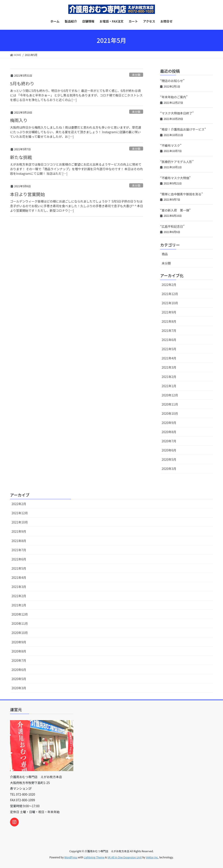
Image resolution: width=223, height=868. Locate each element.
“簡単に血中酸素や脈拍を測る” (181, 194)
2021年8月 (169, 321)
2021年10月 (170, 303)
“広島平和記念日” (172, 226)
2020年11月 (170, 404)
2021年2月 (169, 377)
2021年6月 (169, 340)
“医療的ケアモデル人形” (177, 162)
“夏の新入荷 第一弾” (175, 210)
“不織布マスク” (171, 145)
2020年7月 (169, 441)
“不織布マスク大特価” (175, 178)
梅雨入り (19, 120)
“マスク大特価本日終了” (177, 113)
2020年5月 (169, 459)
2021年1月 (169, 386)
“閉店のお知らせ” (172, 81)
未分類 (136, 75)
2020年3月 (169, 469)
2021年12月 (170, 294)
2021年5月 (169, 349)
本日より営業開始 (27, 194)
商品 (165, 254)
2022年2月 (169, 285)
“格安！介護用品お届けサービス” (183, 129)
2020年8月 (169, 432)
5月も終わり (22, 83)
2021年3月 (169, 367)
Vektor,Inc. (152, 857)
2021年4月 (169, 358)
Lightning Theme (94, 857)
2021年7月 (169, 331)
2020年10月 (170, 413)
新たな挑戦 (21, 157)
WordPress (71, 857)
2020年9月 (169, 423)
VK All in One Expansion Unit (125, 857)
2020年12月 (170, 395)
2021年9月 (169, 312)
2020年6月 (169, 450)
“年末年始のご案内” (174, 97)
